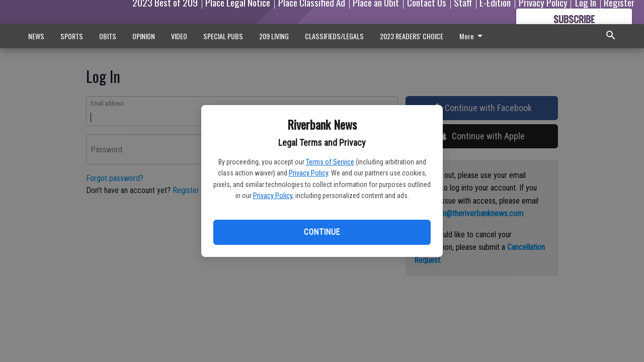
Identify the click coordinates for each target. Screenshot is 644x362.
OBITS (108, 36)
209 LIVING (274, 36)
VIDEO (179, 36)
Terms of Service (330, 162)
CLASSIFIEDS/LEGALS (334, 36)
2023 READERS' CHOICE (412, 36)
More (473, 36)
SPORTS (72, 36)
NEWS (36, 36)
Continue (322, 232)
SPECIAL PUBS (223, 36)
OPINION (144, 36)
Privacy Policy (308, 173)
